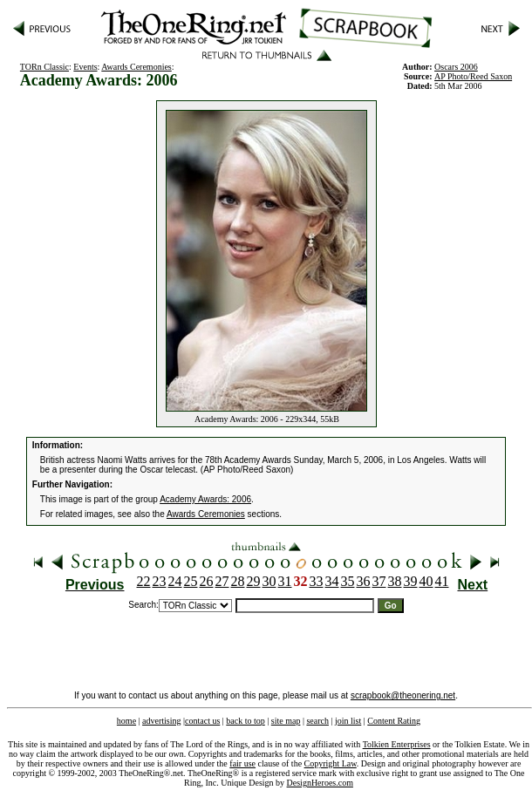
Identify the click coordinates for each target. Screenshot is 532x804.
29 (254, 581)
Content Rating (394, 721)
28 (238, 581)
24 (175, 581)
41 (442, 581)
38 (395, 581)
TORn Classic (44, 67)
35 (348, 581)
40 (426, 581)
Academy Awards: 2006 (205, 499)
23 (160, 581)
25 (191, 581)
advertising (161, 721)
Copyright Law (331, 763)
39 (411, 581)
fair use (242, 763)
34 (332, 581)
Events (85, 67)
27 (222, 581)
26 (207, 581)
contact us (202, 721)
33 (317, 581)
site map (286, 721)
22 (144, 581)
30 (269, 581)
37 (379, 581)
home (126, 721)
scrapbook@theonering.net (403, 695)
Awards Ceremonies (136, 67)
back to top (245, 721)
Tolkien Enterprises (397, 744)
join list (348, 721)
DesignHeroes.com (320, 783)
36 (364, 581)
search (317, 721)
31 (285, 581)
